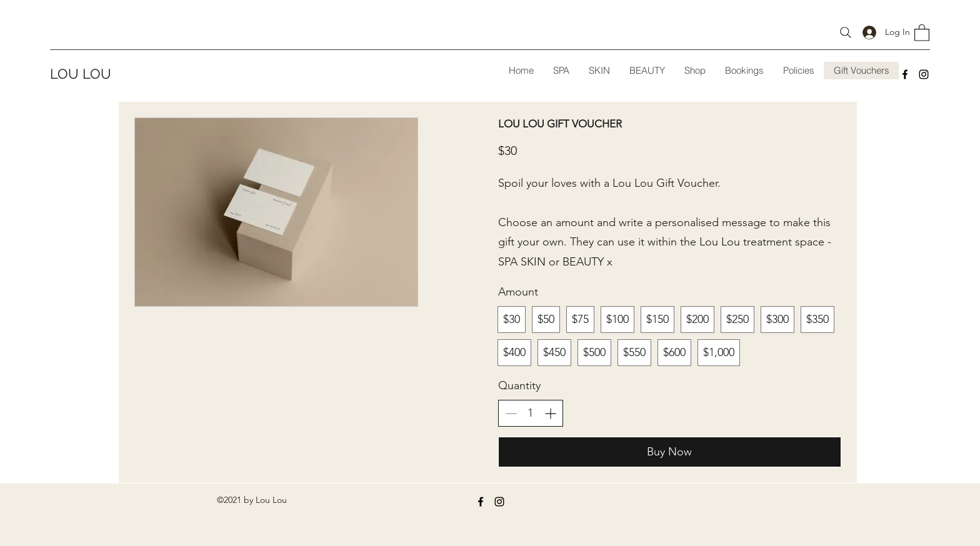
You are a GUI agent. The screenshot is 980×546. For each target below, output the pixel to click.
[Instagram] (924, 74)
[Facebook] (905, 74)
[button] (922, 32)
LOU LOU (81, 74)
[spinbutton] (531, 413)
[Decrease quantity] (511, 413)
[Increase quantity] (550, 413)
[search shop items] (846, 32)
